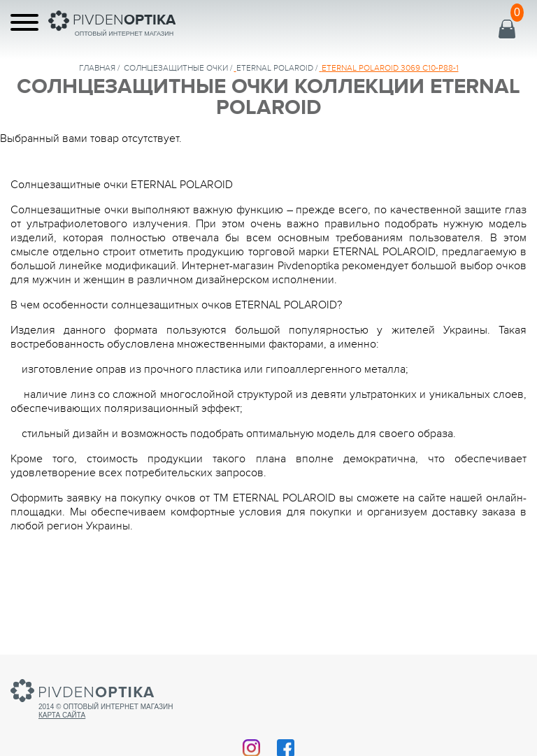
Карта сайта (62, 715)
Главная (97, 68)
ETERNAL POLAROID (275, 68)
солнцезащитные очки (176, 68)
